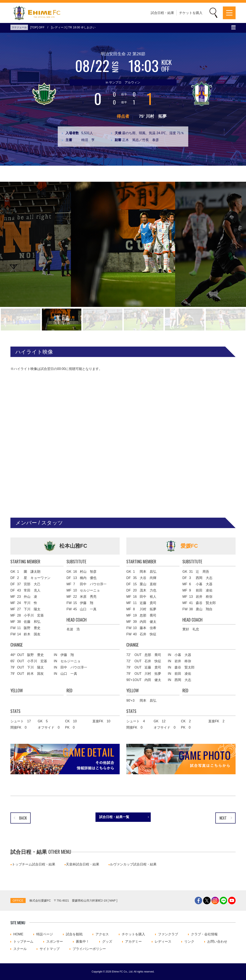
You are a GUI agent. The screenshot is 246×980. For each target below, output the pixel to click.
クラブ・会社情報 (204, 934)
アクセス (102, 934)
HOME (18, 934)
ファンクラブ (168, 934)
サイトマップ (50, 949)
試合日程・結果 (162, 13)
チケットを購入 (191, 13)
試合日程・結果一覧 (114, 817)
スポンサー (55, 942)
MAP (113, 901)
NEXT (223, 818)
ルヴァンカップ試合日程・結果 (133, 864)
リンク (189, 942)
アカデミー (133, 942)
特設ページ (45, 934)
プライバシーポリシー (89, 949)
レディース (163, 942)
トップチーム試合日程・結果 (34, 864)
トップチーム (23, 942)
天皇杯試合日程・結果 (83, 864)
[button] (21, 320)
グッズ (107, 942)
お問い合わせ (217, 942)
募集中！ (83, 942)
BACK (23, 818)
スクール (20, 949)
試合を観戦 (74, 934)
